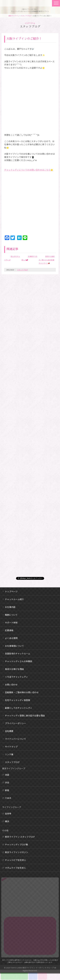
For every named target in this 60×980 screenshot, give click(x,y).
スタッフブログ (26, 16)
